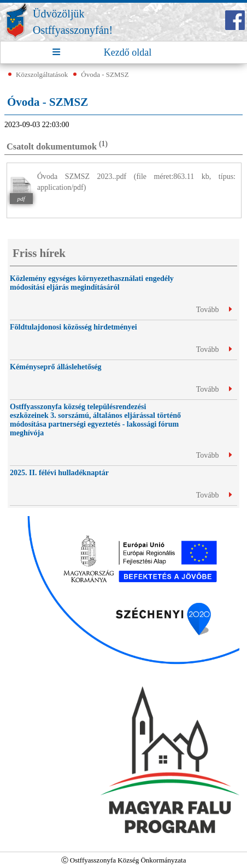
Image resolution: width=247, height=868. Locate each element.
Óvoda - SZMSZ (105, 74)
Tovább (214, 310)
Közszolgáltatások (42, 74)
